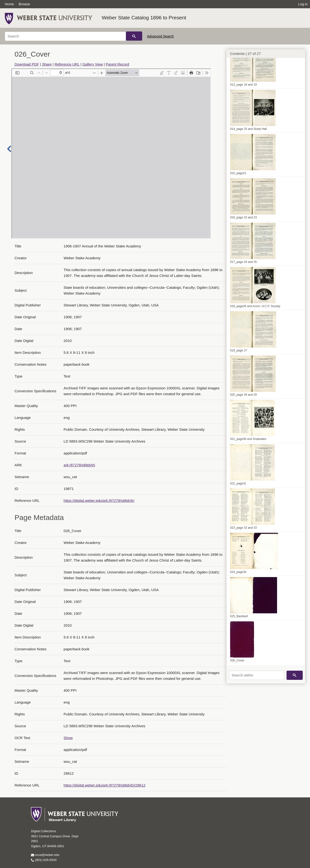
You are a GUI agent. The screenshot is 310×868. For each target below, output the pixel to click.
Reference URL (67, 64)
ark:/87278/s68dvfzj (79, 465)
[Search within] (256, 675)
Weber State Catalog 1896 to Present (144, 18)
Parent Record (118, 64)
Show (68, 738)
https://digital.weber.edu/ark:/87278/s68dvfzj (99, 501)
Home (9, 4)
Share (47, 64)
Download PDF (27, 64)
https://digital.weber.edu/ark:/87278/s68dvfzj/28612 (105, 785)
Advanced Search (160, 36)
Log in (303, 4)
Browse (24, 4)
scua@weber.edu (45, 855)
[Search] (65, 36)
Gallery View (93, 64)
